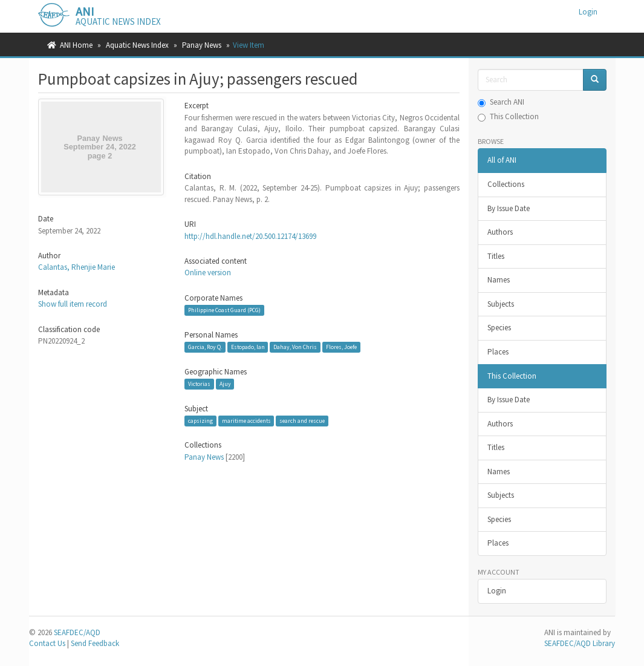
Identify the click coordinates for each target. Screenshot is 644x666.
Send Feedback (95, 643)
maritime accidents (246, 421)
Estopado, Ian (248, 347)
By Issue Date (509, 208)
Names (499, 280)
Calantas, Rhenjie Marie (76, 267)
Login (497, 591)
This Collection (508, 116)
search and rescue (302, 421)
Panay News (202, 45)
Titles (496, 256)
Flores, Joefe (341, 347)
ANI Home (76, 45)
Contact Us (47, 643)
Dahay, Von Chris (295, 347)
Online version (208, 273)
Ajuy (225, 384)
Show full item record (73, 304)
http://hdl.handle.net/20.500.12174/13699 (250, 236)
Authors (500, 232)
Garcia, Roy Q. (205, 347)
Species (499, 328)
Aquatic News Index (137, 45)
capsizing (200, 421)
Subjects (501, 304)
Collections (506, 184)
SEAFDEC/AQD (77, 632)
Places (498, 352)
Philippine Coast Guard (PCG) (224, 310)
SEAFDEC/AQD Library (580, 643)
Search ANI (501, 102)
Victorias (199, 384)
